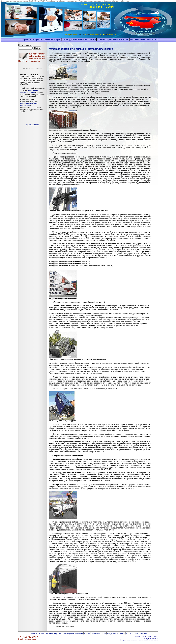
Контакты (152, 39)
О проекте (26, 39)
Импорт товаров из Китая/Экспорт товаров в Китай (37, 56)
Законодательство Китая (75, 39)
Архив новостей (33, 124)
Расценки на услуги (51, 39)
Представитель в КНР (118, 39)
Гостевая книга (138, 39)
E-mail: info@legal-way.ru (27, 639)
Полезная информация (29, 61)
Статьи (92, 39)
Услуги (36, 39)
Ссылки (102, 39)
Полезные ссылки (99, 633)
